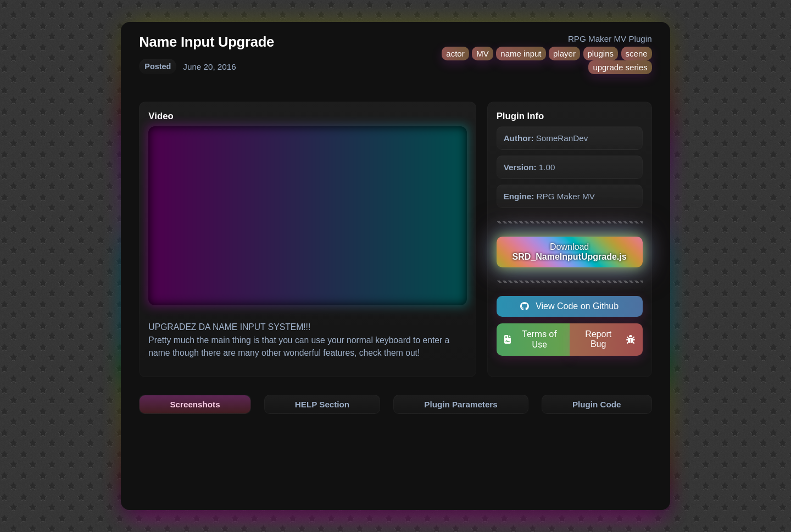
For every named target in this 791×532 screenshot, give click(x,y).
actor (455, 54)
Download (570, 252)
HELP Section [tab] (322, 404)
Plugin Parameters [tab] (461, 404)
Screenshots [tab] (195, 404)
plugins (601, 54)
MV (483, 54)
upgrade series (620, 67)
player (564, 54)
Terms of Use (531, 339)
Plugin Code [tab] (597, 404)
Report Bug (610, 339)
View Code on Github (569, 306)
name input (521, 54)
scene (637, 54)
